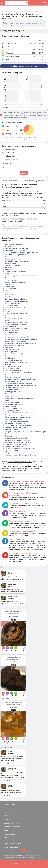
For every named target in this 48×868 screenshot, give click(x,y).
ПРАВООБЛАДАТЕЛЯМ (10, 834)
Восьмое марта (10, 263)
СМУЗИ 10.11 (10, 284)
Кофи (7, 274)
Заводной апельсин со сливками (17, 261)
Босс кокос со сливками (14, 244)
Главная (4, 9)
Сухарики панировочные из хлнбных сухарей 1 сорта (25, 432)
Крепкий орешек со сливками (16, 248)
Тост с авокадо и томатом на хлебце (19, 425)
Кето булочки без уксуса (14, 354)
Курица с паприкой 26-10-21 (15, 409)
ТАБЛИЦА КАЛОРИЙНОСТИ (12, 823)
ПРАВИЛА (15, 847)
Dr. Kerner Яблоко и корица (15, 444)
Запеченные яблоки (12, 356)
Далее (24, 173)
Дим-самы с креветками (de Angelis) (18, 442)
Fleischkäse (9, 347)
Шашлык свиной (11, 295)
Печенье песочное (12, 350)
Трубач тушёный (11, 280)
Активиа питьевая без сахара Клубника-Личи (22, 455)
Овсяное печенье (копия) (14, 387)
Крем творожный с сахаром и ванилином (21, 375)
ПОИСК (6, 819)
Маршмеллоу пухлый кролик (16, 381)
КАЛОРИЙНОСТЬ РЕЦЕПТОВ (12, 827)
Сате (6, 316)
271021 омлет (10, 358)
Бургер (7, 310)
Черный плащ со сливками (15, 251)
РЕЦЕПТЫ (6, 808)
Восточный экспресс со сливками (35, 11)
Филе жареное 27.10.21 (14, 392)
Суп (6, 278)
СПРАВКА (6, 838)
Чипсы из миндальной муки (16, 345)
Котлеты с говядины (12, 377)
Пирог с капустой (11, 257)
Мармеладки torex (12, 369)
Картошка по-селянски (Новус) (16, 322)
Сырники (8, 436)
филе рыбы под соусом (14, 404)
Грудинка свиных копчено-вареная (18, 383)
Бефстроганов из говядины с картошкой (20, 415)
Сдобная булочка (11, 451)
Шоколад (8, 269)
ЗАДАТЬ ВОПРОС (9, 844)
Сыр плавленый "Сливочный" (16, 438)
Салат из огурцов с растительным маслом (21, 276)
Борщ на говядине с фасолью (16, 362)
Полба (7, 400)
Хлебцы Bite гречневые (14, 371)
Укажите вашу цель (9, 150)
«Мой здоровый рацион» (29, 230)
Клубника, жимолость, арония (16, 421)
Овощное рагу (10, 286)
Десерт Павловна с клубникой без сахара (21, 343)
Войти (43, 3)
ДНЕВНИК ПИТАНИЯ (10, 805)
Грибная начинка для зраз (15, 307)
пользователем (21, 23)
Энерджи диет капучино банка (17, 328)
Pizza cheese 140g (11, 331)
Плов (7, 434)
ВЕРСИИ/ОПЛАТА (9, 840)
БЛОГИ (6, 812)
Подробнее (20, 221)
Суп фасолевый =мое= (13, 366)
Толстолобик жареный (13, 360)
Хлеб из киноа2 (11, 326)
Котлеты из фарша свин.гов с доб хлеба (20, 449)
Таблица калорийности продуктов (19, 9)
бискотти (8, 267)
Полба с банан (10, 406)
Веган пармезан (11, 352)
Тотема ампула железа (13, 318)
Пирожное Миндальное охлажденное (19, 398)
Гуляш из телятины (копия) (15, 272)
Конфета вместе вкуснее (14, 446)
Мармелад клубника (13, 402)
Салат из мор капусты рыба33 (16, 413)
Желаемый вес (7, 164)
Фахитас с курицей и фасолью (16, 301)
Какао (7, 320)
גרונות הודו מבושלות (11, 396)
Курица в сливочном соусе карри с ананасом (22, 253)
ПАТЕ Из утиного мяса (13, 303)
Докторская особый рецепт (15, 423)
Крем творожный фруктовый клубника (20, 379)
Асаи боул (9, 364)
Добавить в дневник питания (24, 66)
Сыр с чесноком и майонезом (16, 314)
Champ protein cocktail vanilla (16, 299)
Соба (7, 291)
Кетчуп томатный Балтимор (15, 324)
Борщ (7, 293)
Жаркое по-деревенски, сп (15, 282)
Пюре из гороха (11, 335)
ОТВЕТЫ (6, 830)
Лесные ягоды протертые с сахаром (18, 417)
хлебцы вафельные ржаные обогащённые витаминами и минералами (21, 340)
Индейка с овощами (13, 265)
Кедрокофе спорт (11, 305)
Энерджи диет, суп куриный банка (18, 337)
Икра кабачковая (11, 430)
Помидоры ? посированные (15, 255)
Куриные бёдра (11, 288)
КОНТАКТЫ (18, 844)
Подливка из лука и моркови (16, 428)
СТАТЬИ (6, 816)
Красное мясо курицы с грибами (17, 440)
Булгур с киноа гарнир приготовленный (20, 453)
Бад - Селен (9, 297)
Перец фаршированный (14, 419)
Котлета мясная (11, 333)
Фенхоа (8, 394)
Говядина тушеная (12, 411)
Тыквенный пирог (12, 390)
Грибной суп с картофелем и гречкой (19, 373)
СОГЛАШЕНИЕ (8, 847)
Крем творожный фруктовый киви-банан (21, 385)
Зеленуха (8, 246)
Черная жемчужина (12, 259)
